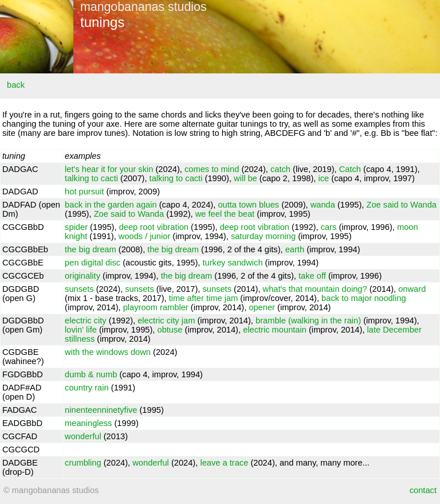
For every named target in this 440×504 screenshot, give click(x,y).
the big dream (91, 249)
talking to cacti (91, 178)
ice (324, 178)
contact (423, 490)
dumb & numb (91, 374)
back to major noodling (364, 298)
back (16, 85)
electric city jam (166, 321)
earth (295, 249)
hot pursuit (84, 192)
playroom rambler (156, 307)
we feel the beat (225, 214)
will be (245, 178)
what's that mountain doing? (315, 289)
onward (412, 289)
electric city (85, 321)
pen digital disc (93, 263)
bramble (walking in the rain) (308, 321)
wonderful (83, 436)
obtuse (170, 330)
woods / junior (144, 236)
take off (312, 276)
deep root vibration (154, 227)
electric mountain (275, 330)
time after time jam (204, 298)
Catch (350, 169)
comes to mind (212, 169)
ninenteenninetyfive (101, 410)
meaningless (88, 423)
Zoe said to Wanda (402, 205)
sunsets (79, 289)
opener (262, 307)
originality (82, 276)
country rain (87, 388)
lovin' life (81, 330)
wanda (323, 205)
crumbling (83, 463)
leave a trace (224, 463)
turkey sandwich (232, 263)
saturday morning (263, 236)
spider (76, 227)
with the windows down (108, 352)
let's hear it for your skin (109, 169)
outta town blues (248, 205)
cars (329, 227)
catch (280, 169)
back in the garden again (111, 205)
